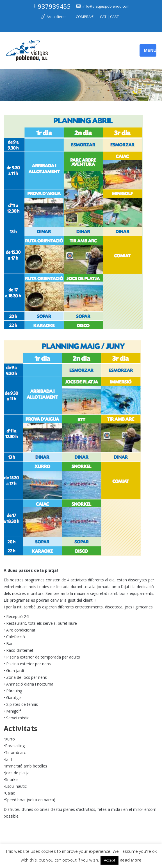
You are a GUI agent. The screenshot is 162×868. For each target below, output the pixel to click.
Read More (131, 860)
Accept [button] (109, 860)
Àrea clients (57, 17)
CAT (103, 17)
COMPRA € (85, 17)
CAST (114, 17)
